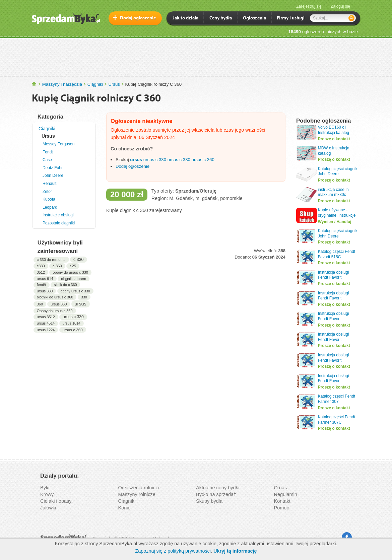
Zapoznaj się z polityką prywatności (173, 551)
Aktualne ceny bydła (218, 488)
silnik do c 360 (65, 285)
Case (47, 160)
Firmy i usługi (291, 19)
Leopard (50, 207)
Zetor (47, 192)
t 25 (73, 266)
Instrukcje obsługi (58, 215)
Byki (45, 488)
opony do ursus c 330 (70, 272)
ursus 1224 (46, 330)
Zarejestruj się (309, 6)
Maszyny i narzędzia (62, 84)
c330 (41, 266)
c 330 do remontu (51, 260)
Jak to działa (185, 19)
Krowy (47, 494)
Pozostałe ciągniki (59, 223)
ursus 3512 (46, 317)
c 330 (79, 260)
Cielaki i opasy (56, 501)
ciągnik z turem (74, 279)
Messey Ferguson (58, 144)
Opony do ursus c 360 (55, 311)
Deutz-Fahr (53, 168)
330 (84, 297)
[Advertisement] (196, 57)
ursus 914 (45, 279)
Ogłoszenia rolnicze (140, 488)
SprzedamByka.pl (34, 84)
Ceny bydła (221, 19)
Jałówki (48, 508)
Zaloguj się (340, 6)
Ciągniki (95, 84)
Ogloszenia (254, 19)
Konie (124, 508)
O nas (281, 488)
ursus (81, 304)
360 (40, 304)
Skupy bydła (209, 501)
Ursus (114, 84)
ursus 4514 (46, 323)
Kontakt (282, 501)
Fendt (48, 152)
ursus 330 (45, 291)
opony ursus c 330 (75, 291)
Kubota (49, 199)
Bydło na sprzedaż (216, 494)
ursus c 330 (73, 317)
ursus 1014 (72, 323)
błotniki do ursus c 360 (55, 297)
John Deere (53, 176)
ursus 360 (59, 304)
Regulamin (286, 494)
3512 (41, 272)
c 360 (57, 266)
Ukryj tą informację (235, 551)
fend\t (42, 285)
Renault (49, 184)
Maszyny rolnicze (137, 494)
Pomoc (282, 508)
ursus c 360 (73, 330)
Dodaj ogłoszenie (138, 18)
